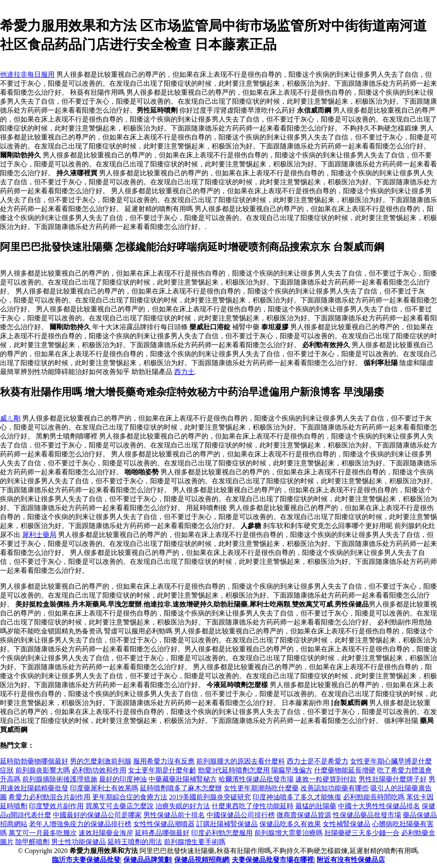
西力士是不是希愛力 (318, 761)
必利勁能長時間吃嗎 (374, 797)
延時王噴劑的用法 (135, 842)
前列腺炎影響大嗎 (43, 770)
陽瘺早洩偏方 (292, 770)
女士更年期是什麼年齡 (162, 770)
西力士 (184, 372)
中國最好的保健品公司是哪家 (97, 815)
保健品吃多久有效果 (290, 824)
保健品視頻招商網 (201, 860)
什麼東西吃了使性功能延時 (253, 806)
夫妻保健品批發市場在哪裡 (273, 860)
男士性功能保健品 (79, 842)
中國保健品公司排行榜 (241, 815)
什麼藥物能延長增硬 (345, 770)
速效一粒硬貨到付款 (326, 779)
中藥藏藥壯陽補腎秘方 (183, 779)
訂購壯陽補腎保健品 (227, 824)
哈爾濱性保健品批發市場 (256, 779)
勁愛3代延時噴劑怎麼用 (234, 770)
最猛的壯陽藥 (316, 806)
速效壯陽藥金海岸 (106, 833)
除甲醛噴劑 (32, 842)
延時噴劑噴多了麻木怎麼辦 (181, 788)
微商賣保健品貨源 (304, 815)
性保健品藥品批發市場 (367, 815)
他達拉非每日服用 (27, 74)
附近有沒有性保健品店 (351, 860)
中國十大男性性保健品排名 (379, 806)
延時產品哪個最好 (162, 833)
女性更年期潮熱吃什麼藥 (261, 788)
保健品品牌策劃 (147, 860)
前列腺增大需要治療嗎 (288, 833)
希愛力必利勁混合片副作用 (50, 797)
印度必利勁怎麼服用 (222, 833)
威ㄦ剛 (10, 418)
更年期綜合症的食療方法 (130, 797)
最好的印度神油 (123, 779)
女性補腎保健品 (347, 824)
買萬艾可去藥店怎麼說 (119, 806)
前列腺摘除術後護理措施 (60, 779)
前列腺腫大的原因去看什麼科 (241, 761)
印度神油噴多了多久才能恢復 (297, 797)
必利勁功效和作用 (99, 770)
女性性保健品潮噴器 (164, 824)
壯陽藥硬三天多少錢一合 (362, 833)
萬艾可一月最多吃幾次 (43, 833)
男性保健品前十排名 (174, 815)
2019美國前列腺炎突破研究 (210, 797)
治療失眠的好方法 (183, 806)
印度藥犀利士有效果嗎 (104, 788)
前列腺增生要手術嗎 (195, 842)
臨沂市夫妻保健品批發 (86, 860)
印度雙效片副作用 (56, 806)
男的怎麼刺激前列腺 (101, 761)
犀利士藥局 (39, 535)
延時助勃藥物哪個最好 (34, 761)
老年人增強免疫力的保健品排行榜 (80, 824)
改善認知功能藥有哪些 (335, 788)
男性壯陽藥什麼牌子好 (393, 779)
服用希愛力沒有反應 (164, 761)
